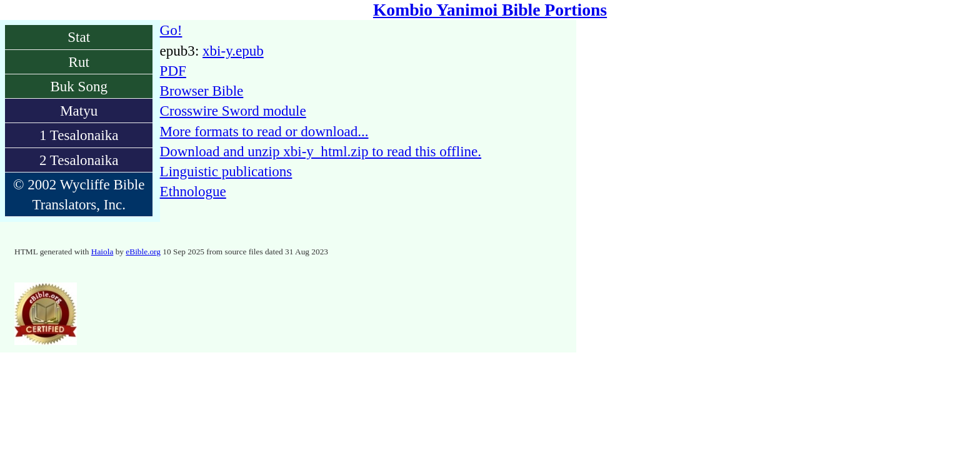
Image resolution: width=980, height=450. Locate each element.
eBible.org (143, 252)
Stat (79, 37)
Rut (79, 62)
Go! (171, 30)
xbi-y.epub (233, 51)
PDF (173, 71)
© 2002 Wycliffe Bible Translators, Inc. (79, 194)
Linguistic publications (226, 171)
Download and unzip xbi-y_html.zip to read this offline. (321, 151)
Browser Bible (202, 91)
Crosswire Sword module (233, 111)
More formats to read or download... (264, 131)
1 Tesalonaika (79, 135)
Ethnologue (193, 191)
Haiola (102, 252)
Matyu (79, 111)
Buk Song (79, 86)
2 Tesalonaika (79, 160)
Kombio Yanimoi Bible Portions (490, 10)
